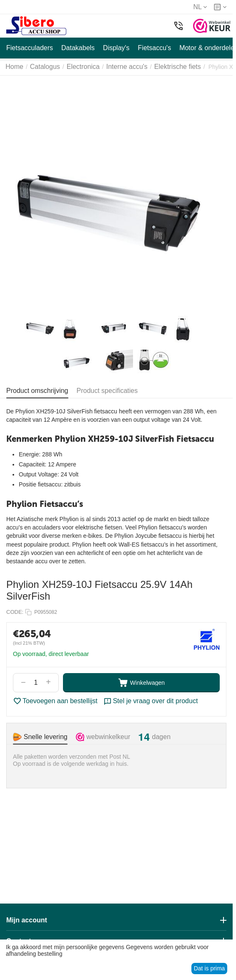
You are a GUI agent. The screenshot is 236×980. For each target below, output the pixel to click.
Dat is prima (210, 968)
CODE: (15, 612)
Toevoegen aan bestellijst (55, 701)
